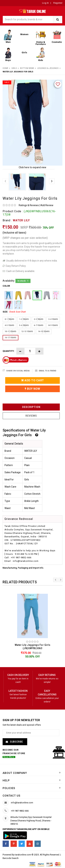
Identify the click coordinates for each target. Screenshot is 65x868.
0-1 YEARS (9, 319)
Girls (14, 68)
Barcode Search (11, 858)
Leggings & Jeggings (48, 68)
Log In (45, 3)
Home (5, 68)
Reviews (31, 416)
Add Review (47, 205)
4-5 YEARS (9, 325)
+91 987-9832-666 (20, 811)
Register (58, 3)
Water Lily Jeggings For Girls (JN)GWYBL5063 (33, 647)
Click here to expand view (32, 167)
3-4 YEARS (53, 319)
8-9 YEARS (53, 325)
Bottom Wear (27, 68)
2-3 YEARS (39, 319)
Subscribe (16, 742)
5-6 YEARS (24, 325)
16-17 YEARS (10, 338)
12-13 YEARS (27, 331)
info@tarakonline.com (22, 803)
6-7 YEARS (39, 325)
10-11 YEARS (10, 331)
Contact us (11, 796)
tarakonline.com (23, 855)
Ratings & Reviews (29, 205)
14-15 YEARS (44, 331)
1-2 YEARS (24, 319)
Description (31, 407)
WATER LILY (21, 220)
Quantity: (9, 351)
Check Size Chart (17, 312)
